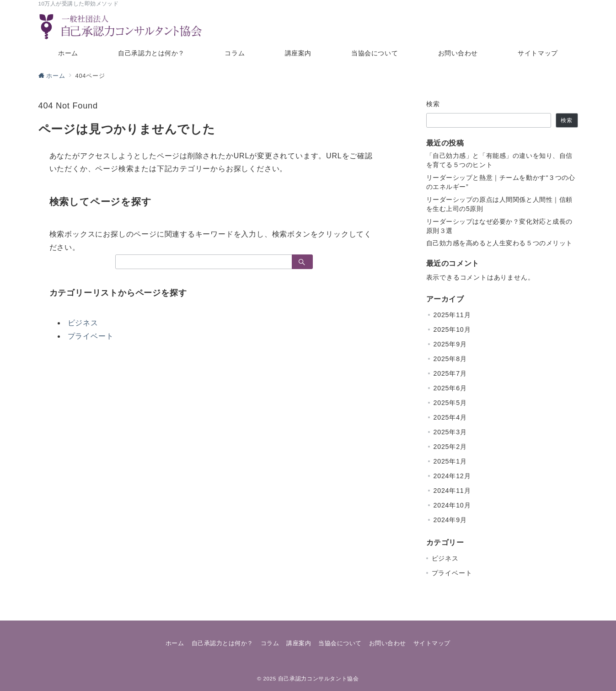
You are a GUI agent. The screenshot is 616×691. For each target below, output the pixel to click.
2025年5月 (450, 403)
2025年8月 (450, 359)
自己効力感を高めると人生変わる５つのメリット (500, 243)
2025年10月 (452, 329)
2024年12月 (452, 476)
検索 (433, 104)
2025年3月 (450, 432)
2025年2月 (450, 447)
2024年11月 (452, 491)
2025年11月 (452, 315)
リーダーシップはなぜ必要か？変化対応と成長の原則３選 (500, 226)
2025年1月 (450, 461)
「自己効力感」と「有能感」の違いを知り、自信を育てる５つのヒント (500, 160)
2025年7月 (450, 373)
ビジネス (83, 323)
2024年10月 (452, 505)
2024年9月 (450, 520)
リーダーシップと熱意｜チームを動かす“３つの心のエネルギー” (501, 182)
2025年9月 (450, 344)
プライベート (91, 336)
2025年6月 (450, 388)
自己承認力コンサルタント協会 (319, 678)
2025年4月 (450, 417)
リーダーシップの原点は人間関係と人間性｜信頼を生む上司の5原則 (500, 204)
